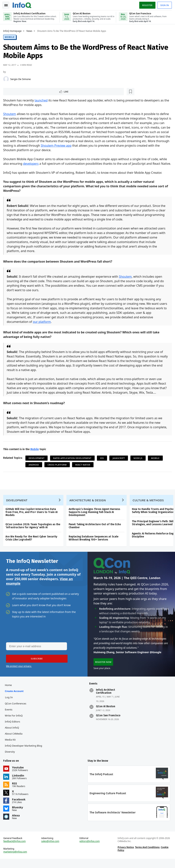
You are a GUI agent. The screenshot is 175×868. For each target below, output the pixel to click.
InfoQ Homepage (13, 30)
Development (37, 462)
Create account (15, 698)
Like (14, 91)
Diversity (10, 759)
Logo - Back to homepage (23, 4)
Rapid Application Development (73, 462)
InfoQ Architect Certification (105, 699)
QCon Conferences (16, 711)
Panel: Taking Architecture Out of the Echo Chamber (95, 531)
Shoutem (10, 114)
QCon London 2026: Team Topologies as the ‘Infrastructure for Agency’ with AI (33, 531)
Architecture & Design (88, 506)
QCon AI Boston (106, 714)
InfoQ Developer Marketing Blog (24, 753)
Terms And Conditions (147, 856)
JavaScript (119, 462)
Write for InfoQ (14, 723)
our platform (43, 326)
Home (9, 692)
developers (32, 163)
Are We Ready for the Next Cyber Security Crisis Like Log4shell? (32, 544)
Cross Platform (58, 469)
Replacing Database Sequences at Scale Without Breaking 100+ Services (94, 544)
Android (34, 469)
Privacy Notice (126, 856)
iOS (103, 462)
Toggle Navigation (7, 5)
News (30, 30)
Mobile (10, 36)
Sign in (164, 4)
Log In (10, 705)
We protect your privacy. (19, 673)
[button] (36, 665)
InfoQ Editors (13, 729)
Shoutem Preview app (57, 145)
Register (147, 4)
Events (9, 717)
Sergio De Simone (21, 78)
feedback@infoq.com (15, 850)
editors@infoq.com (90, 850)
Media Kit (11, 747)
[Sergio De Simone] (7, 78)
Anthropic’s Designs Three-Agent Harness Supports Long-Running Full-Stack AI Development (95, 518)
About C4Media (14, 741)
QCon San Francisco (108, 723)
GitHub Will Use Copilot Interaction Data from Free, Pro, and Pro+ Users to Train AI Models (32, 518)
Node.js (139, 462)
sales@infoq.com (51, 850)
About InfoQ (13, 735)
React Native (84, 469)
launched (42, 100)
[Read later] (26, 91)
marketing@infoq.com (16, 860)
